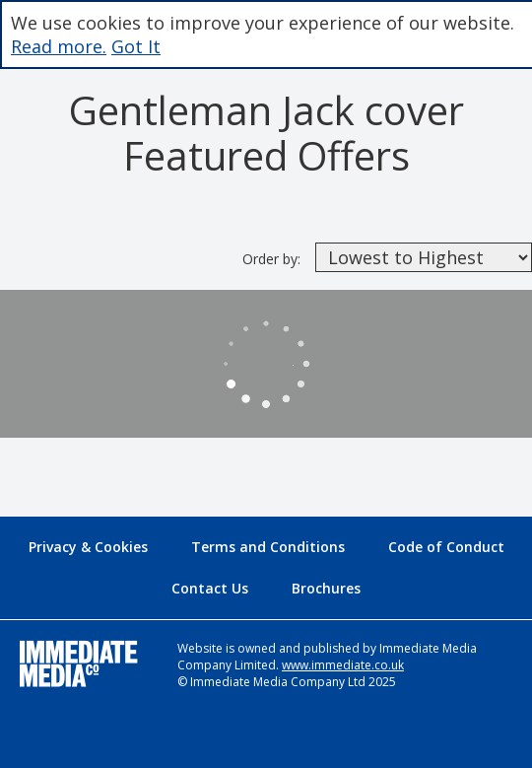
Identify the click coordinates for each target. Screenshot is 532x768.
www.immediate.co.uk (343, 665)
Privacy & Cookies (88, 547)
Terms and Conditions (268, 547)
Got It (136, 46)
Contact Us (210, 588)
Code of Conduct (446, 547)
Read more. (59, 46)
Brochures (326, 588)
